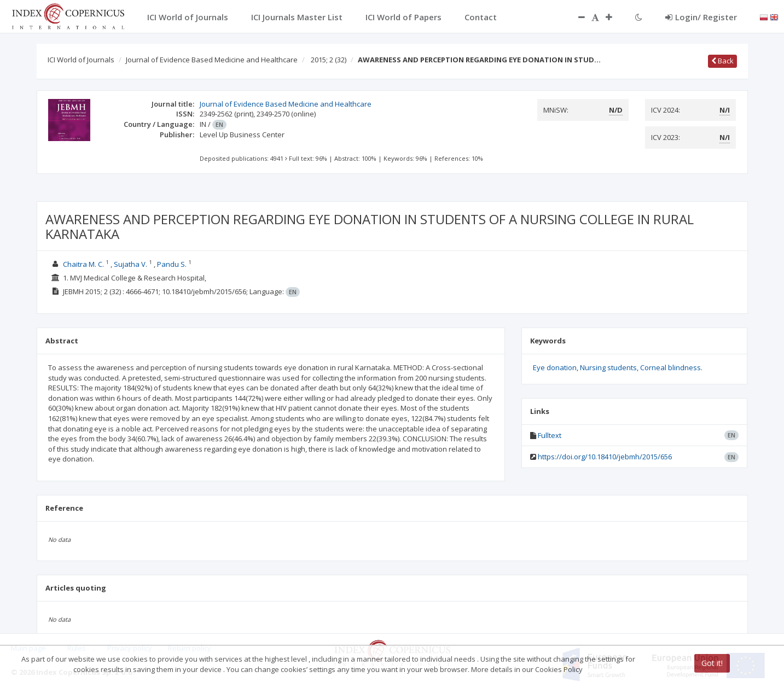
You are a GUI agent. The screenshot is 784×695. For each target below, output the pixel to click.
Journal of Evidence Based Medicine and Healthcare (212, 60)
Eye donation (555, 367)
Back (722, 61)
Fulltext (550, 435)
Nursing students (608, 367)
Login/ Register (701, 17)
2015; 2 (329, 60)
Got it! (712, 663)
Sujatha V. (130, 264)
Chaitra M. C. (83, 264)
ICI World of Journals (81, 60)
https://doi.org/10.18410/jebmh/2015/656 (605, 457)
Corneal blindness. (671, 367)
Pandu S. (172, 264)
